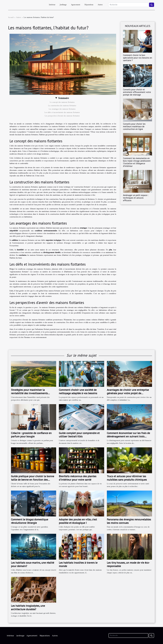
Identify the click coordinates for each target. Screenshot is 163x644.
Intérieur (52, 5)
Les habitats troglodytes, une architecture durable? (28, 607)
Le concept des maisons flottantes (62, 102)
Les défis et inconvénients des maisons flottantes (62, 112)
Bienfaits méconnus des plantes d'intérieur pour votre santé (78, 478)
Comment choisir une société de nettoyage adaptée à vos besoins (78, 392)
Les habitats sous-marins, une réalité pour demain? (33, 564)
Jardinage (63, 5)
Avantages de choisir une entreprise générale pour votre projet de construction (128, 393)
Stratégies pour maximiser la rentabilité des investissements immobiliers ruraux (29, 393)
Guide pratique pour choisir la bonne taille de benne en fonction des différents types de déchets (33, 480)
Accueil (11, 17)
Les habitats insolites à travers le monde (78, 564)
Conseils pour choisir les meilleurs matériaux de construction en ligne (134, 126)
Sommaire (64, 98)
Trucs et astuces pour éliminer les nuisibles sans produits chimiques (127, 478)
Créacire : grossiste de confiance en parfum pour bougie (31, 435)
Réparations (89, 5)
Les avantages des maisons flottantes (62, 109)
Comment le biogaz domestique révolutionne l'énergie (30, 521)
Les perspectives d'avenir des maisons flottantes (62, 116)
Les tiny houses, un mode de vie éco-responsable (128, 564)
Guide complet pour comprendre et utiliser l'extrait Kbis (79, 435)
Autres (100, 5)
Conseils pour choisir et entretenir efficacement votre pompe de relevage (137, 92)
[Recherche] (128, 5)
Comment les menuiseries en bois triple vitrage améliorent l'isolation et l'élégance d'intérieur (137, 162)
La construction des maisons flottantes (62, 106)
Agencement (76, 5)
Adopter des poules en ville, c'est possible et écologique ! (78, 521)
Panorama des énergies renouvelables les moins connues (129, 521)
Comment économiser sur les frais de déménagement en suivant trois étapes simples (128, 436)
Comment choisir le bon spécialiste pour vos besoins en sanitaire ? (138, 58)
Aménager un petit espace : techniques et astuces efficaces (136, 198)
